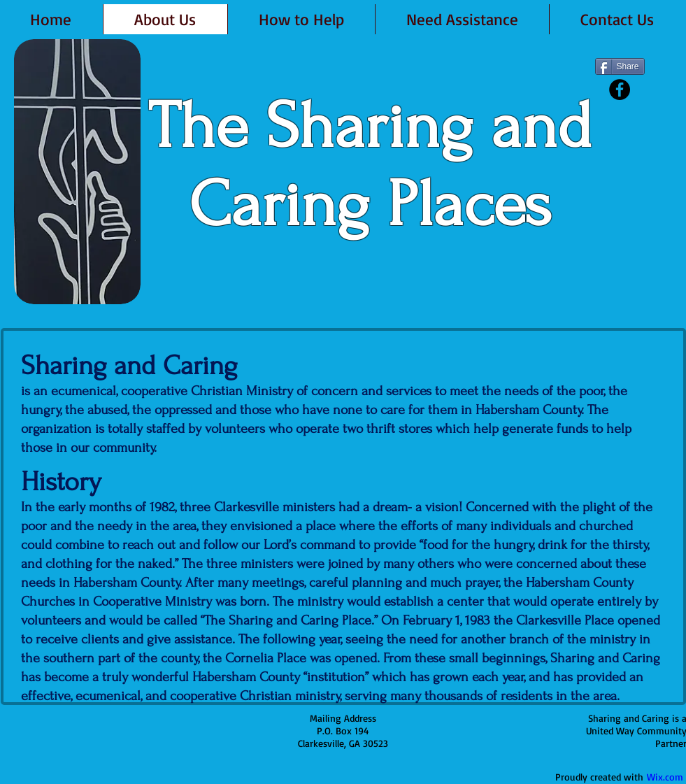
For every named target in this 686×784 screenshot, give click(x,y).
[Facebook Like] (622, 111)
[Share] (620, 66)
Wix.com (665, 777)
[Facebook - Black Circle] (620, 90)
